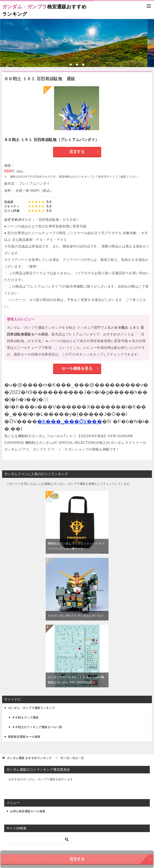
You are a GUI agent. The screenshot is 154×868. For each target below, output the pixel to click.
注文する (84, 152)
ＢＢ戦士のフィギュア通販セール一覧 (37, 727)
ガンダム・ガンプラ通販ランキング (31, 708)
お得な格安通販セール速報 (28, 811)
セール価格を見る (80, 368)
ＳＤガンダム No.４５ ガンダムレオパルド (76, 615)
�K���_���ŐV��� (70, 421)
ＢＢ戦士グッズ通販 (25, 717)
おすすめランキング (29, 758)
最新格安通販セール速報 (24, 737)
